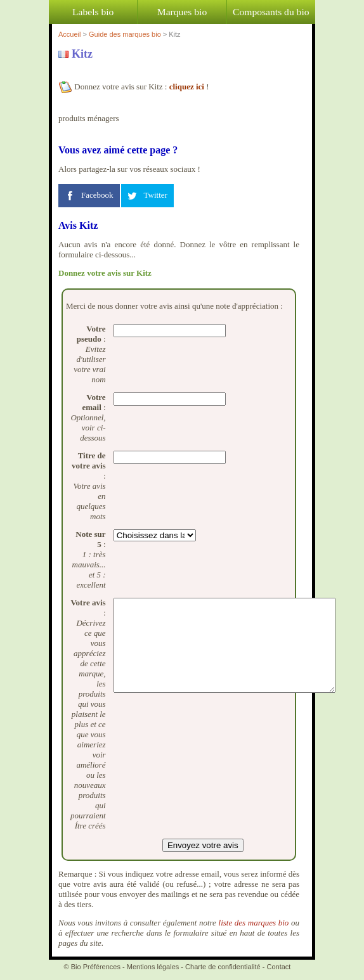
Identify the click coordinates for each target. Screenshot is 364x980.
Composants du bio (271, 12)
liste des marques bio (254, 923)
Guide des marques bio (125, 34)
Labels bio (93, 12)
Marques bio (182, 12)
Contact (279, 967)
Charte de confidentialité (223, 967)
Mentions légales (153, 967)
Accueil (69, 34)
